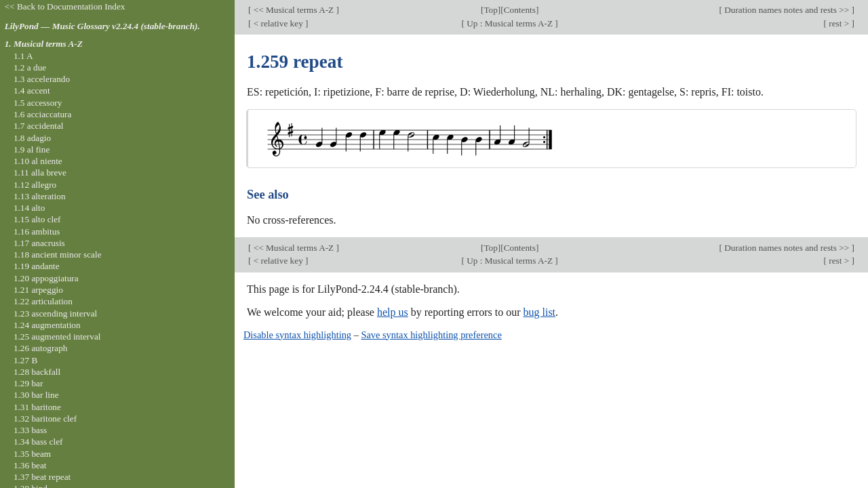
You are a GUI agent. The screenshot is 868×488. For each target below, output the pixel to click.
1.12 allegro (35, 185)
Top (490, 10)
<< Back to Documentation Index (65, 6)
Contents (520, 10)
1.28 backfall (37, 372)
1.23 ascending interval (55, 313)
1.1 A (23, 56)
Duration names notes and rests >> (787, 10)
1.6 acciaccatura (42, 114)
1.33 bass (30, 430)
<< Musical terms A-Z (293, 10)
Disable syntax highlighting (297, 335)
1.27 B (25, 360)
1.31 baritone (37, 407)
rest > (839, 23)
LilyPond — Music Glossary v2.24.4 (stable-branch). (102, 26)
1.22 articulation (43, 301)
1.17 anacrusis (39, 243)
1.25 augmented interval (57, 337)
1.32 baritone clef (45, 419)
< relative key (278, 23)
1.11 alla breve (40, 172)
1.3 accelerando (42, 79)
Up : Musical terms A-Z (510, 23)
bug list (539, 312)
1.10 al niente (38, 161)
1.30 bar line (36, 395)
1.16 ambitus (37, 231)
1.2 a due (30, 67)
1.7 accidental (39, 126)
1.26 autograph (41, 348)
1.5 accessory (38, 103)
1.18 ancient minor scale (58, 255)
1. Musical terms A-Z (44, 44)
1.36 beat (30, 465)
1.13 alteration (40, 196)
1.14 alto (29, 208)
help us (393, 312)
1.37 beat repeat (42, 477)
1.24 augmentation (47, 325)
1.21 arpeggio (38, 290)
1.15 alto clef (37, 219)
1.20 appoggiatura (46, 278)
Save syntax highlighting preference (431, 335)
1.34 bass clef (38, 442)
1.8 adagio (32, 138)
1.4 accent (32, 90)
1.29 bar (28, 383)
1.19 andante (37, 266)
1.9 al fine (32, 149)
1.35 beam (32, 454)
